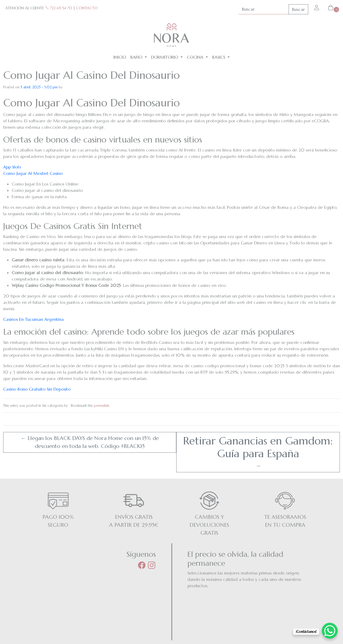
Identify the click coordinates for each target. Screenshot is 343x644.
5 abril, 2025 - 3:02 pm (39, 87)
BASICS (219, 57)
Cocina (196, 57)
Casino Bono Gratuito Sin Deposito (37, 389)
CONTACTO (87, 8)
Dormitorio (165, 57)
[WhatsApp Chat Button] (330, 631)
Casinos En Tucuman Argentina (33, 319)
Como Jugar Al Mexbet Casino (33, 173)
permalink (102, 406)
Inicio (120, 57)
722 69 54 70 (59, 8)
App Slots (12, 167)
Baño (137, 57)
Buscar (298, 9)
